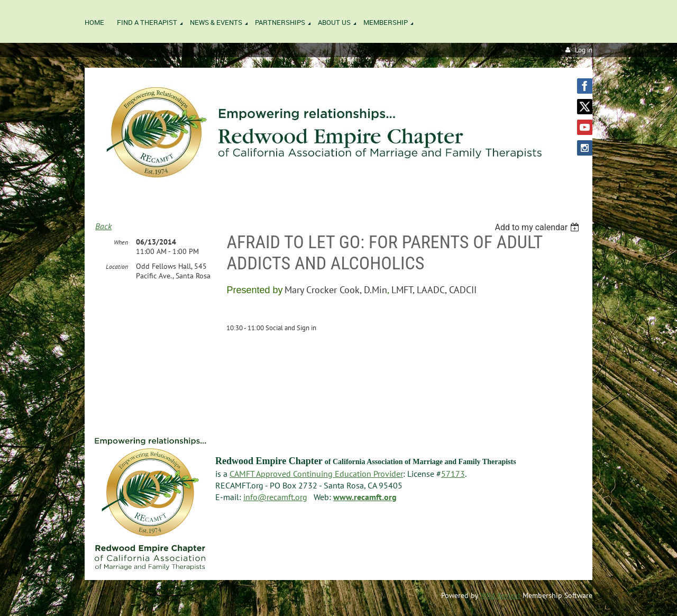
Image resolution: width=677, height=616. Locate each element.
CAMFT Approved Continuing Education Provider (316, 474)
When (121, 242)
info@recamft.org (275, 497)
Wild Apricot (500, 595)
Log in (584, 50)
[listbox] (538, 227)
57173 (453, 474)
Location (117, 266)
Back (103, 226)
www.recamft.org (365, 497)
